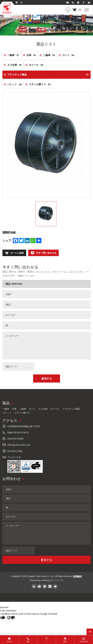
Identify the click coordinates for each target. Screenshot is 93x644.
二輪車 (50, 55)
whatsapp (84, 641)
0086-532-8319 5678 (18, 433)
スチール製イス (41, 84)
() (77, 10)
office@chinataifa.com (19, 445)
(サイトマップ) (56, 580)
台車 (32, 55)
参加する (47, 560)
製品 (65, 641)
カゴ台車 (15, 65)
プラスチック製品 (49, 75)
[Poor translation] (11, 618)
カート (69, 55)
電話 (28, 641)
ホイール (37, 65)
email (9, 641)
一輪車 (14, 55)
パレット (15, 84)
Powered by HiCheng (39, 580)
